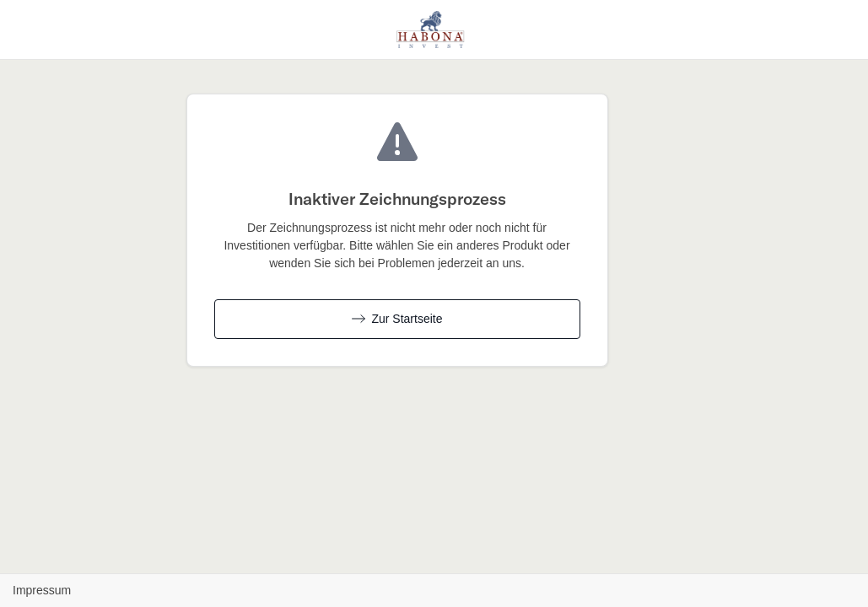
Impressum (42, 590)
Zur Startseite (397, 319)
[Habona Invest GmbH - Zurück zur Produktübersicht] (431, 28)
